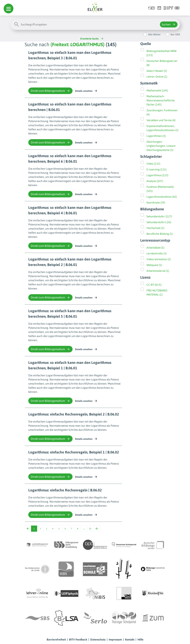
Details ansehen (86, 91)
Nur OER (175, 34)
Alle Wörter (154, 34)
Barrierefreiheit (56, 640)
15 (90, 529)
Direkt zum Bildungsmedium (50, 91)
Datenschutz (98, 640)
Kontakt (130, 640)
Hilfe (140, 640)
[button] (9, 9)
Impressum (115, 640)
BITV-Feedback (78, 640)
